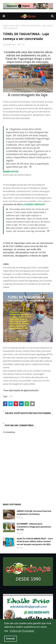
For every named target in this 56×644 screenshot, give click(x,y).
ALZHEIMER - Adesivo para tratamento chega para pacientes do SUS (34, 527)
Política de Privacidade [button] (22, 631)
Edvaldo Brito (11, 45)
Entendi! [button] (11, 639)
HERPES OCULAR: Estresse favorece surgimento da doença (34, 513)
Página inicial (8, 26)
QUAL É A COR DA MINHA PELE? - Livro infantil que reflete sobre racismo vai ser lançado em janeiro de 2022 (35, 541)
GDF (17, 26)
